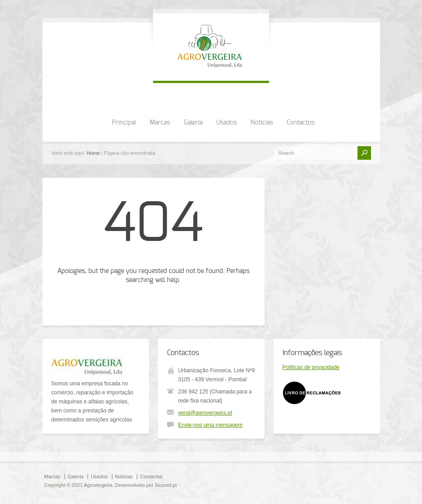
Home (93, 153)
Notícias (262, 123)
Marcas (160, 123)
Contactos (301, 123)
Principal (124, 123)
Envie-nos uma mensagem (211, 425)
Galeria (193, 123)
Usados (227, 123)
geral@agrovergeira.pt (205, 413)
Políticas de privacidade (311, 367)
